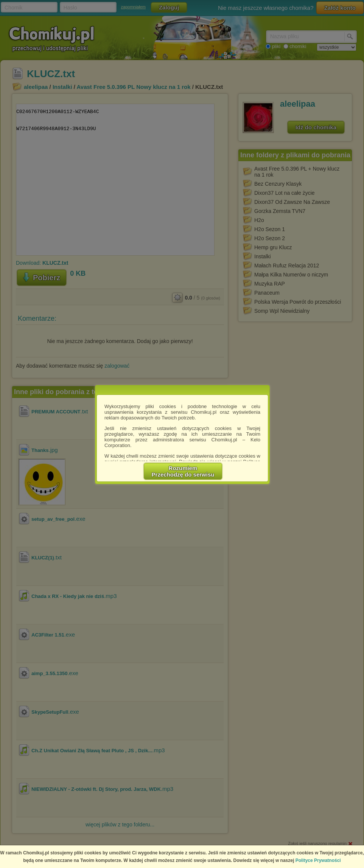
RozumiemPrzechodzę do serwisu (183, 471)
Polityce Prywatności (318, 860)
